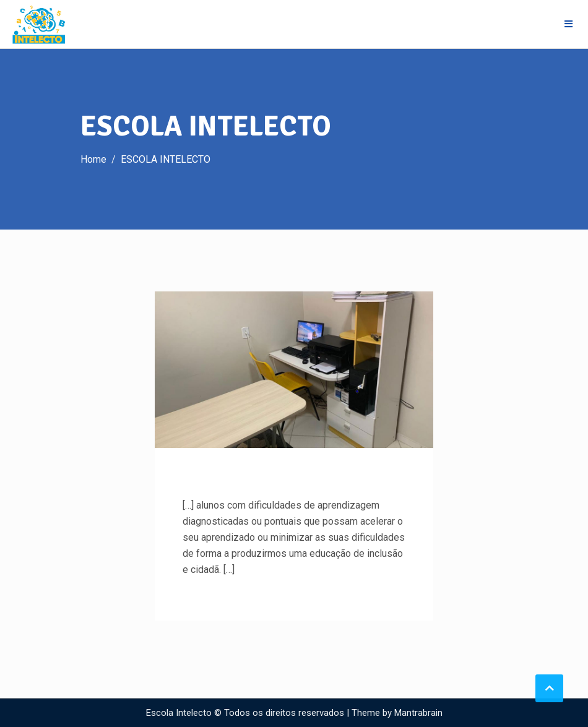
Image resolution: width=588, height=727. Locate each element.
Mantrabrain (418, 713)
